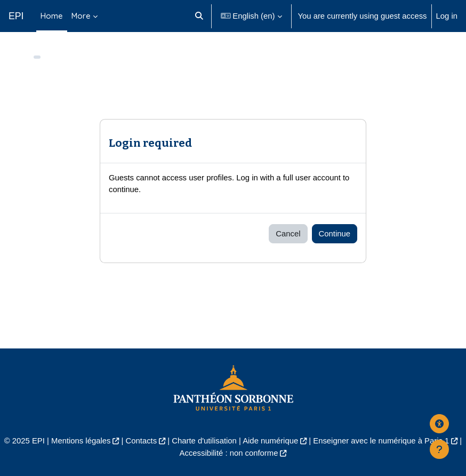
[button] (199, 16)
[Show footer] (439, 449)
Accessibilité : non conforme (229, 453)
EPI (16, 16)
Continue (335, 234)
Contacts (142, 441)
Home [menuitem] (52, 16)
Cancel (288, 234)
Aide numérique (270, 441)
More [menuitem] (81, 16)
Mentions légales (81, 441)
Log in (447, 16)
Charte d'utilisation (204, 441)
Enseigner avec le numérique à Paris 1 (381, 441)
